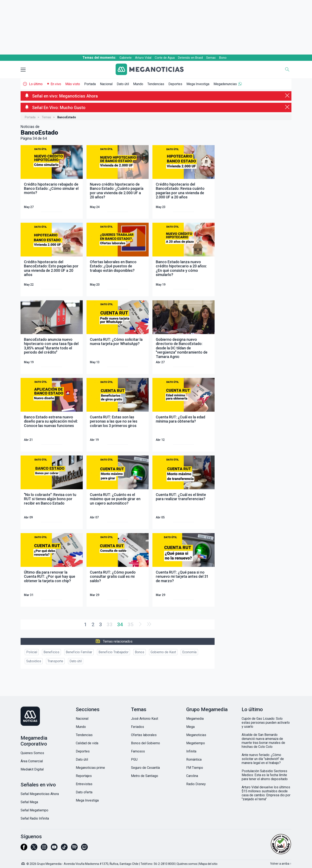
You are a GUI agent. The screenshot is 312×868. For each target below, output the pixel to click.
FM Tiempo (195, 768)
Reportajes (84, 776)
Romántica (194, 759)
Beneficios (51, 652)
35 (131, 625)
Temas (46, 117)
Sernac (211, 58)
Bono (223, 58)
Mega (190, 727)
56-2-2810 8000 (164, 864)
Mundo (138, 84)
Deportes (175, 84)
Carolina (192, 776)
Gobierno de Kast (163, 652)
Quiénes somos (187, 864)
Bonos (140, 652)
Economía (189, 652)
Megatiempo (196, 743)
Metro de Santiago (145, 776)
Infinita (191, 751)
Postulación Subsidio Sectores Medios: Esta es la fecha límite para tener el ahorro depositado (265, 775)
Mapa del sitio (208, 864)
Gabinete (126, 58)
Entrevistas (84, 784)
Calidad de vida (87, 743)
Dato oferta (84, 792)
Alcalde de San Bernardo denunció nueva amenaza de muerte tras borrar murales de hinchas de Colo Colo (263, 741)
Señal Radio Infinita (35, 818)
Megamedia (195, 719)
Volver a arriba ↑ (281, 864)
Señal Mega (29, 802)
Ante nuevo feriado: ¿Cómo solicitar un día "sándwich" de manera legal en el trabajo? (263, 759)
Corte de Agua (165, 58)
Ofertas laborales (144, 735)
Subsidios (34, 661)
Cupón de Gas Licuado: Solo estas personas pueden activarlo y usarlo (266, 723)
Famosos (138, 751)
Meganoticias (196, 735)
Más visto (73, 84)
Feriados (138, 727)
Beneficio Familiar (79, 652)
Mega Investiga (198, 84)
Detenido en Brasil (190, 58)
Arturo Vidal (143, 58)
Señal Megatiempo (34, 810)
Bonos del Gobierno (146, 743)
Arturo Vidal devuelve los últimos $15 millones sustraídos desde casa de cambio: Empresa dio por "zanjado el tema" (266, 793)
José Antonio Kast (145, 719)
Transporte (55, 661)
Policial (32, 652)
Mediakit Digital (32, 769)
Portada (90, 84)
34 (120, 625)
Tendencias (156, 84)
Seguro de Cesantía (145, 768)
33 (110, 625)
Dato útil (123, 84)
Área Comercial (32, 761)
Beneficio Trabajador (113, 652)
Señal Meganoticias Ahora (40, 794)
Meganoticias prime (90, 768)
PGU (134, 759)
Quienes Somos (32, 753)
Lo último (36, 84)
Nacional (106, 84)
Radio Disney (196, 784)
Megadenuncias (225, 84)
